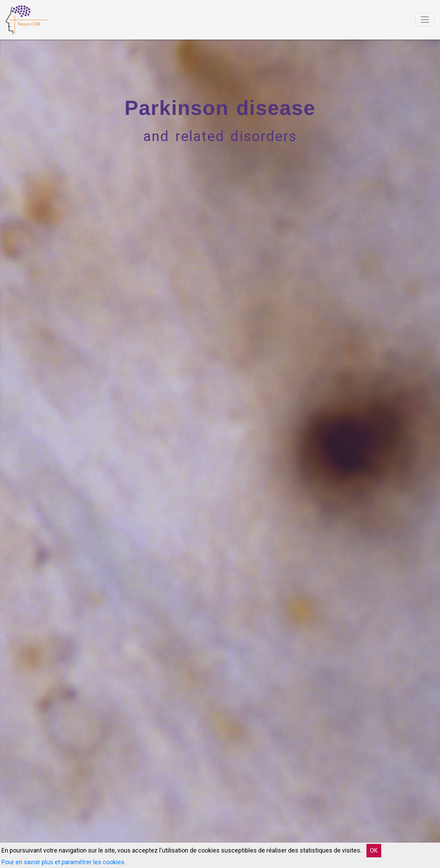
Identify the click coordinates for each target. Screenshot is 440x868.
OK (374, 850)
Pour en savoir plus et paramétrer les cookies (63, 862)
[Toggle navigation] (425, 20)
